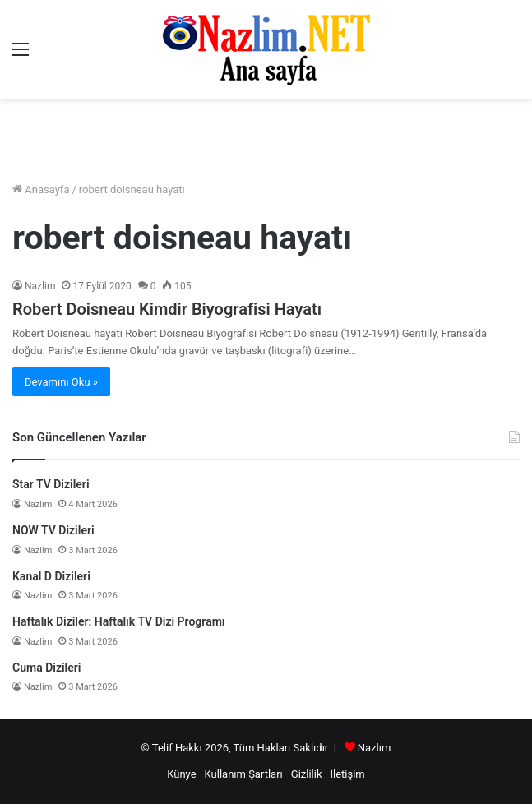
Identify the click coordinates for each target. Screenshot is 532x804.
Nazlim (40, 286)
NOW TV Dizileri (53, 530)
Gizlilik (307, 774)
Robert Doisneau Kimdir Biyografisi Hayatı (167, 309)
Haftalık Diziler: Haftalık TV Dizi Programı (119, 621)
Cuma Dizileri (46, 668)
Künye (181, 774)
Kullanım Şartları (244, 774)
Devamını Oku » (61, 382)
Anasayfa (41, 189)
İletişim (347, 774)
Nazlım (375, 748)
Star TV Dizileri (51, 484)
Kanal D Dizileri (51, 576)
